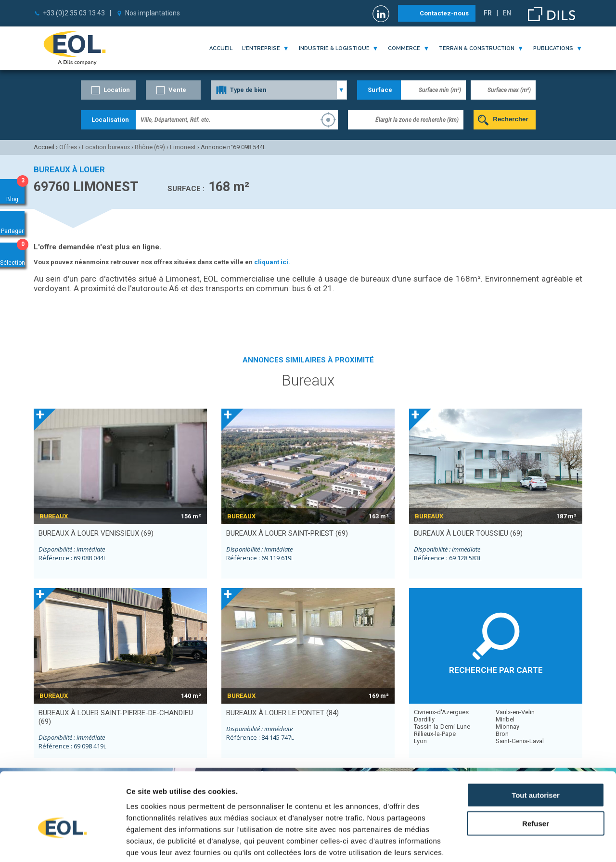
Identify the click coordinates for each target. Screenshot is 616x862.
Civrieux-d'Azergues (441, 712)
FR (488, 13)
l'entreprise (261, 48)
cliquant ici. (272, 262)
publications (553, 48)
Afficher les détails (530, 843)
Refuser (536, 771)
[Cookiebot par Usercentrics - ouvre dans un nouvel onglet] (62, 843)
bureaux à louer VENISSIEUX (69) (96, 533)
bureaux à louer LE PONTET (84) (282, 713)
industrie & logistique (334, 48)
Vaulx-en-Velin (515, 712)
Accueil (221, 48)
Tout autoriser (536, 743)
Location (117, 90)
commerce (404, 48)
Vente (177, 90)
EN (507, 13)
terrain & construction (477, 48)
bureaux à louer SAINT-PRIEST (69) (287, 533)
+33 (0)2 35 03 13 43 (74, 13)
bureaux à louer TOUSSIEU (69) (468, 533)
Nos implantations (153, 13)
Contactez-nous (444, 13)
